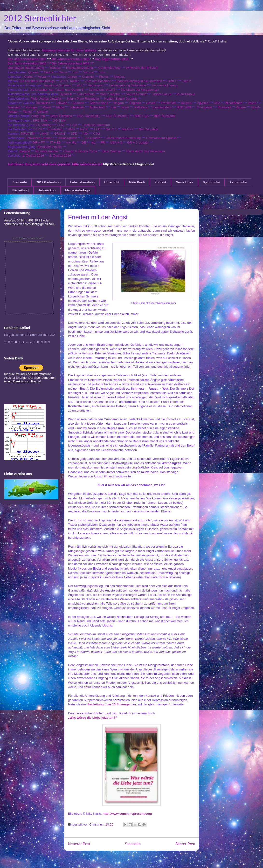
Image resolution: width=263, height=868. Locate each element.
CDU (97, 134)
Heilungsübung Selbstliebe (127, 85)
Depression (96, 85)
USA (217, 103)
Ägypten (203, 103)
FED (97, 129)
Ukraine (43, 112)
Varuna (88, 72)
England (135, 103)
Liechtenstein (162, 107)
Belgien (186, 103)
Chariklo (88, 77)
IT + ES (55, 142)
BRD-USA (142, 116)
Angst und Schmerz (58, 85)
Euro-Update (91, 138)
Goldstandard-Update (161, 138)
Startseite (20, 182)
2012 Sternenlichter (40, 18)
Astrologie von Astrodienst (28, 238)
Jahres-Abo (47, 190)
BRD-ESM (40, 121)
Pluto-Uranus (186, 94)
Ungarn (119, 103)
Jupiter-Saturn (162, 94)
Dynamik (66, 94)
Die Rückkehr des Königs (37, 81)
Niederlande (234, 103)
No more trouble (46, 151)
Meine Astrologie (78, 190)
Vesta (42, 77)
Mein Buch (137, 182)
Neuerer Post (79, 844)
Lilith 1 (172, 81)
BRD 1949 (184, 107)
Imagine (24, 151)
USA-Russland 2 (118, 116)
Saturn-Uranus (136, 94)
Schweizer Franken (39, 138)
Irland (60, 107)
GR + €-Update (138, 142)
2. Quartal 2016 (60, 155)
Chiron (72, 77)
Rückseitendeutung (80, 68)
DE (84, 142)
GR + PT (39, 142)
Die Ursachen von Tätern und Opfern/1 (56, 90)
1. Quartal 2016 (33, 155)
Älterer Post (185, 844)
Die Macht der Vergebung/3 (140, 90)
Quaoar (33, 72)
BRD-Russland (164, 116)
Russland (224, 107)
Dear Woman (112, 151)
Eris (75, 72)
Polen (47, 107)
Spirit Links (211, 182)
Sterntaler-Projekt (50, 147)
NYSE (84, 129)
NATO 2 (128, 129)
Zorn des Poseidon (98, 81)
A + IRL (71, 142)
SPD (74, 134)
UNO (71, 129)
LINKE (44, 134)
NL (93, 142)
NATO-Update (149, 129)
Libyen (151, 103)
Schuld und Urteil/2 (102, 90)
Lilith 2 (187, 81)
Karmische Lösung (165, 85)
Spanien (78, 103)
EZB (39, 129)
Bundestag (55, 129)
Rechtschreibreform (96, 125)
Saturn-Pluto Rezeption (83, 99)
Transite (55, 68)
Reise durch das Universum (145, 151)
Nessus (119, 77)
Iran (113, 107)
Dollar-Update (67, 138)
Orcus (63, 72)
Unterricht (112, 182)
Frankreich (168, 103)
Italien (252, 103)
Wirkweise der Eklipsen (142, 68)
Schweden (77, 107)
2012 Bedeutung (48, 182)
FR (103, 142)
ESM (74, 125)
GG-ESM (59, 121)
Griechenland (99, 103)
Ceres (28, 77)
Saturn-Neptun (110, 94)
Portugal (31, 107)
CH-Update (204, 107)
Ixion (102, 72)
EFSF (61, 125)
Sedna (49, 72)
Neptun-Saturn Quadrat (121, 99)
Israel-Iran (38, 116)
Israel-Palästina (61, 116)
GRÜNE (60, 134)
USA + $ (116, 142)
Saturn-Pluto (86, 94)
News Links (185, 182)
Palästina (141, 107)
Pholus (104, 77)
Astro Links (238, 182)
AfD (85, 134)
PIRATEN (28, 134)
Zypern (241, 107)
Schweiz (61, 103)
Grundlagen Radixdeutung (26, 68)
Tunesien (14, 107)
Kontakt (160, 182)
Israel (125, 107)
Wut (80, 85)
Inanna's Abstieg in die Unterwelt (139, 81)
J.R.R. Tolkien (70, 81)
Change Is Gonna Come (80, 151)
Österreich (43, 103)
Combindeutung (110, 68)
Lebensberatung (82, 182)
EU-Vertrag (44, 125)
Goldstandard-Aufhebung (123, 138)
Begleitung (21, 190)
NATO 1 (111, 129)
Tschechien (97, 107)
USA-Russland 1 (89, 116)
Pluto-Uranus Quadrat (46, 99)
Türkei (27, 112)
